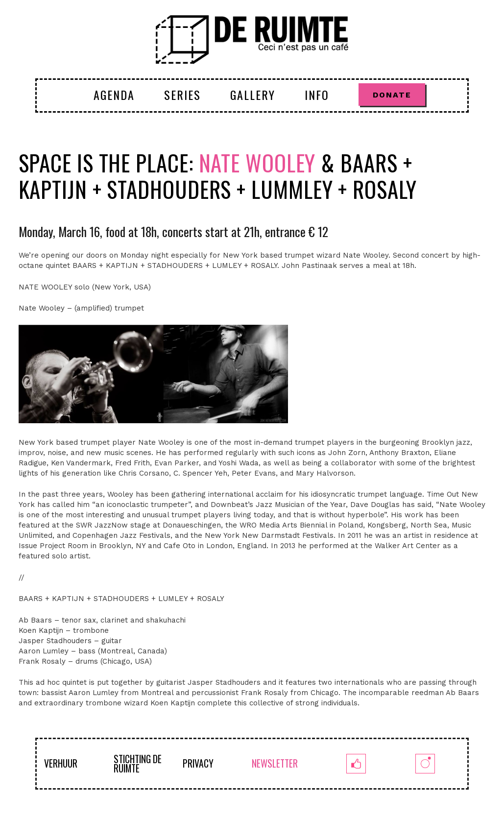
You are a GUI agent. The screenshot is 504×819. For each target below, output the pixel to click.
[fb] (356, 764)
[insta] (425, 764)
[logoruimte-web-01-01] (252, 39)
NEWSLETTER (275, 763)
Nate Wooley (257, 162)
